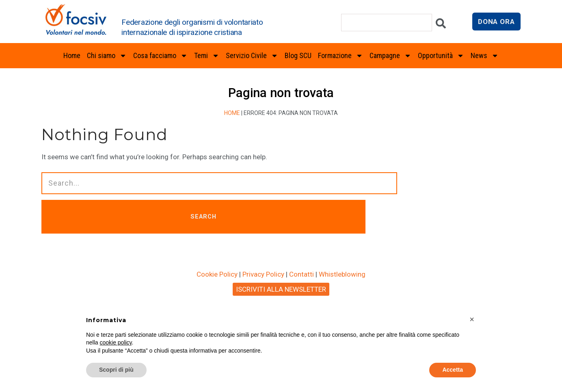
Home (72, 55)
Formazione (340, 56)
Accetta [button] (453, 370)
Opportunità (441, 56)
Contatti (302, 275)
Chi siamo (107, 56)
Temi (207, 56)
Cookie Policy (217, 275)
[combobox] (387, 23)
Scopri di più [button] (116, 370)
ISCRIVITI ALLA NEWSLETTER (281, 290)
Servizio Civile (252, 56)
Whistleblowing (342, 275)
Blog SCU (298, 55)
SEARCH (209, 217)
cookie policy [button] (116, 342)
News (485, 56)
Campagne (390, 56)
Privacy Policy (263, 275)
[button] (472, 319)
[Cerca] (441, 25)
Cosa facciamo (160, 56)
